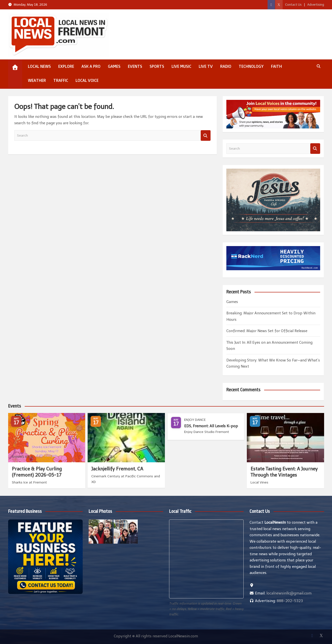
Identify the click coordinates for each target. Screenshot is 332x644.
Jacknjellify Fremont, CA (117, 469)
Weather (37, 80)
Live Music (181, 66)
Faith (276, 66)
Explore (66, 66)
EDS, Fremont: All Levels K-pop (211, 426)
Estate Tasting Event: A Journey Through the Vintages (284, 472)
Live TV (206, 66)
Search (206, 135)
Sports (157, 66)
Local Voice (87, 80)
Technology (251, 66)
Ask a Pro (91, 66)
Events (135, 66)
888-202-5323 (290, 601)
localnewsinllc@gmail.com (289, 593)
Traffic (61, 80)
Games (114, 66)
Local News (39, 66)
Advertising (316, 5)
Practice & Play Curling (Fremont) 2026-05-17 (37, 472)
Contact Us (293, 5)
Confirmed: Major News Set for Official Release (267, 331)
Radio (226, 66)
